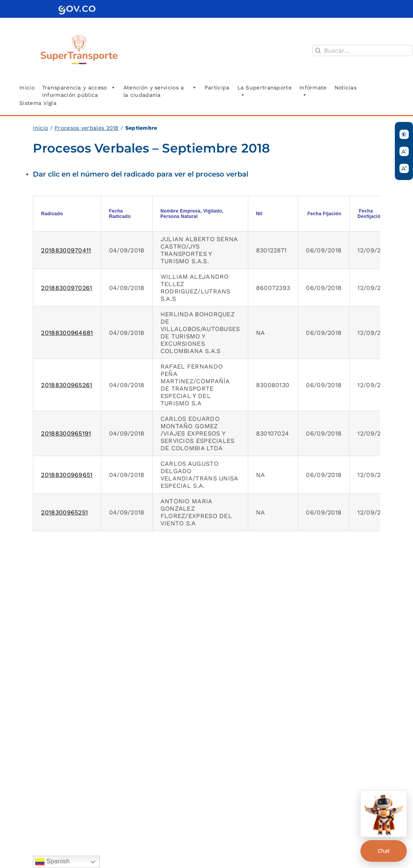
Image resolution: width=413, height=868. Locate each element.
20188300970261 (67, 288)
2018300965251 (64, 512)
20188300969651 (67, 475)
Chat (383, 851)
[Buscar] (318, 51)
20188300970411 (66, 250)
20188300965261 (67, 385)
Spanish (52, 862)
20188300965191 (66, 433)
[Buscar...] (363, 51)
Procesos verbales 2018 (87, 128)
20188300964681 (67, 333)
